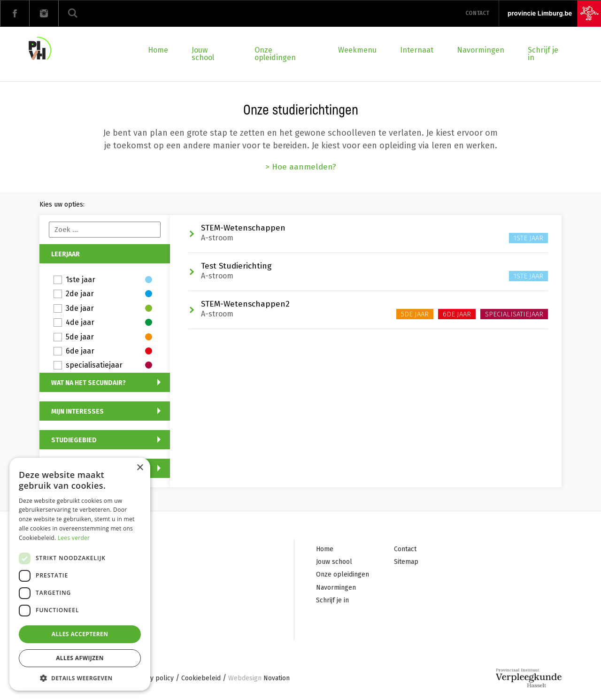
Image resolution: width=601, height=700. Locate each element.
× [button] (140, 468)
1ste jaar (109, 280)
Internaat (417, 50)
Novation (259, 679)
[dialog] (80, 574)
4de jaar (109, 323)
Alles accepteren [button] (80, 634)
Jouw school (203, 54)
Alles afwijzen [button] (80, 658)
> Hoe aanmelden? (301, 167)
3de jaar (109, 309)
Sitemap (406, 562)
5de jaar (109, 337)
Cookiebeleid (201, 679)
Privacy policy (153, 679)
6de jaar (109, 351)
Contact (477, 13)
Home (158, 50)
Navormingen (481, 50)
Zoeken (73, 13)
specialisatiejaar (109, 365)
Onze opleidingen (275, 54)
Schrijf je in (543, 54)
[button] (80, 677)
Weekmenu (357, 50)
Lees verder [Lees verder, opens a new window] (74, 538)
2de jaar (109, 294)
